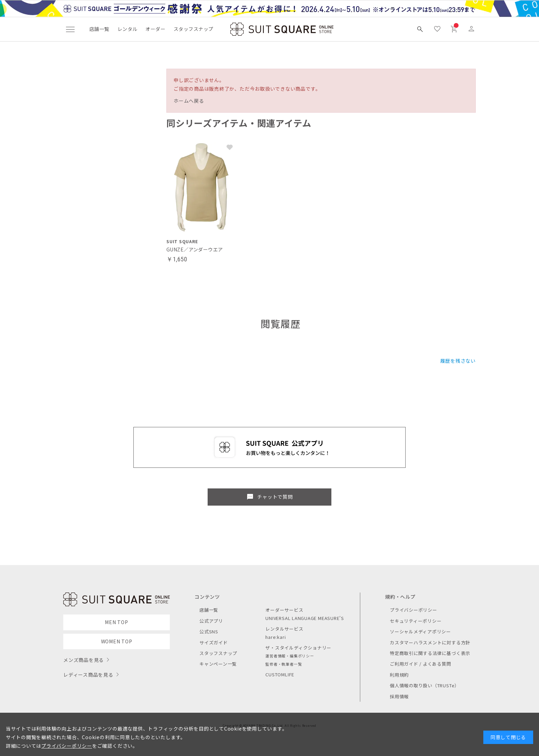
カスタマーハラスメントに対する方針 (430, 642)
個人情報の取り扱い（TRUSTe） (425, 685)
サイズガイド (214, 642)
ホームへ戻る (189, 101)
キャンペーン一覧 (218, 664)
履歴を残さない (458, 361)
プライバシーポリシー (414, 610)
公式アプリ (211, 621)
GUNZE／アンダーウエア (195, 249)
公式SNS (209, 631)
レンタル (128, 29)
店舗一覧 (99, 29)
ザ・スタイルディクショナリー (298, 648)
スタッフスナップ (193, 29)
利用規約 (399, 675)
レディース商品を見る (88, 675)
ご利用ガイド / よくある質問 (421, 664)
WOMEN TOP (117, 641)
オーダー (155, 29)
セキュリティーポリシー (416, 621)
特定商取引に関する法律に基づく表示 (430, 653)
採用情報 (399, 696)
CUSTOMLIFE (280, 674)
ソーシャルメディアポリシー (420, 631)
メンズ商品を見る (84, 660)
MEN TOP (116, 622)
